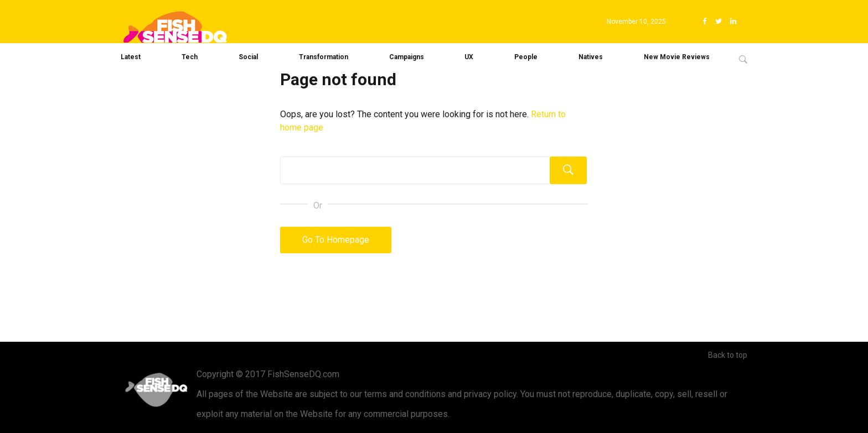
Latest (131, 57)
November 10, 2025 (636, 22)
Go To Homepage (336, 240)
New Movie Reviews (677, 57)
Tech (190, 57)
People (526, 57)
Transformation (324, 57)
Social (248, 57)
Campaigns (407, 57)
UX (469, 57)
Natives (591, 57)
